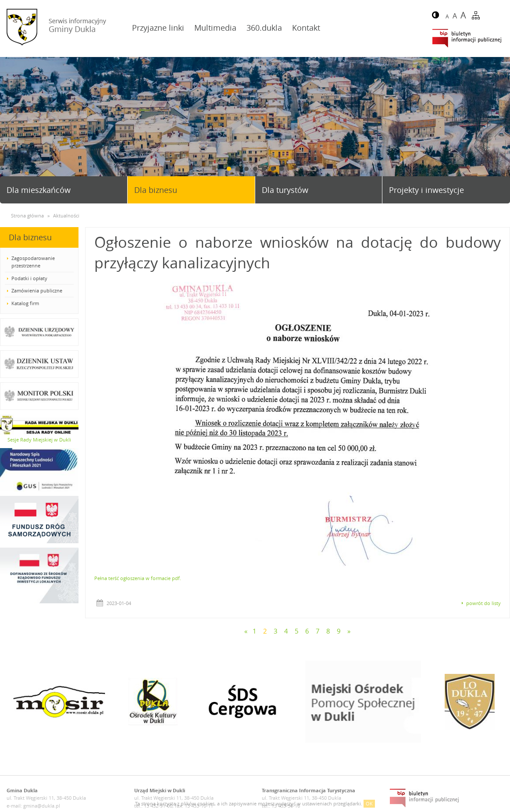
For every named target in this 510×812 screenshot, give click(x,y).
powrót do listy (483, 603)
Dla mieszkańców (39, 190)
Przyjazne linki (158, 28)
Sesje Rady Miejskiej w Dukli (39, 440)
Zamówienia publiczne (37, 290)
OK (369, 803)
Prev (10, 126)
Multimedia (215, 28)
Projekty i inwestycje (426, 190)
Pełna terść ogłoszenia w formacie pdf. (138, 578)
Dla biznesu (156, 190)
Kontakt (306, 28)
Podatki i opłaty (29, 278)
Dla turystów (285, 190)
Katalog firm (25, 303)
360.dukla (264, 28)
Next (500, 126)
